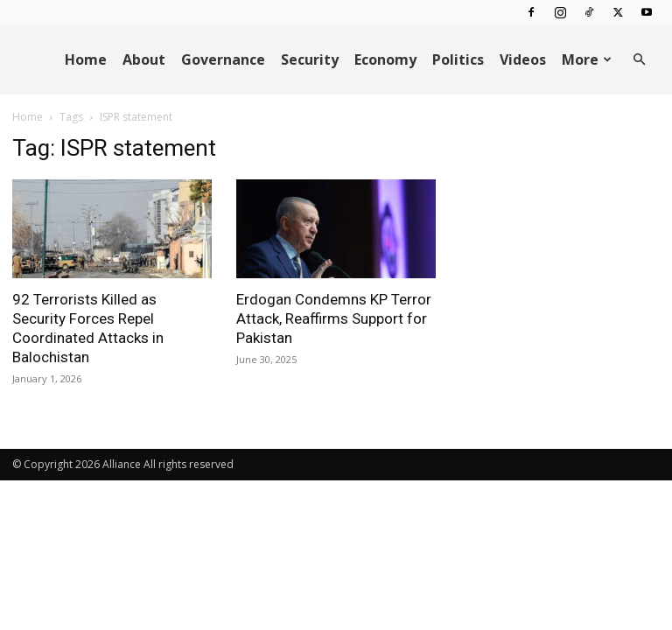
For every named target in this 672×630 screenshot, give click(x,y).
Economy (385, 59)
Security (310, 59)
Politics (458, 59)
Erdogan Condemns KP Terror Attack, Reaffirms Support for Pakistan (334, 318)
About (144, 59)
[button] (639, 60)
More (587, 59)
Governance (223, 59)
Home (86, 59)
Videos (523, 59)
